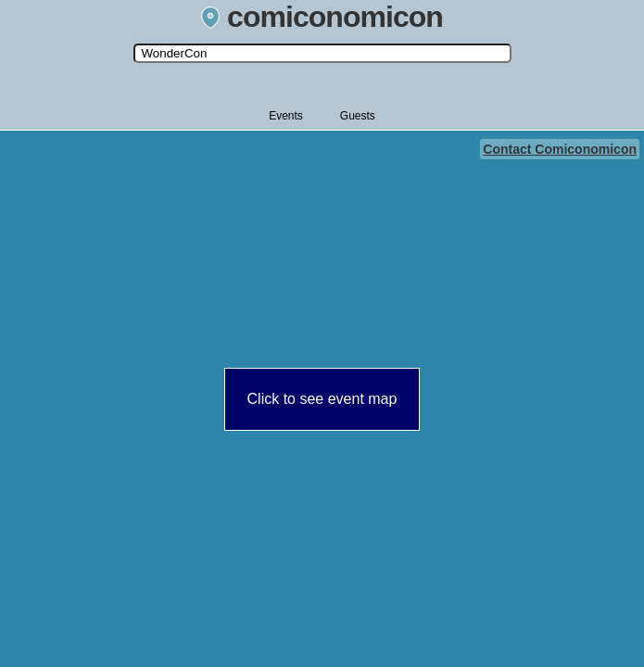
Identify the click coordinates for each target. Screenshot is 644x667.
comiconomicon (322, 17)
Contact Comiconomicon (560, 149)
